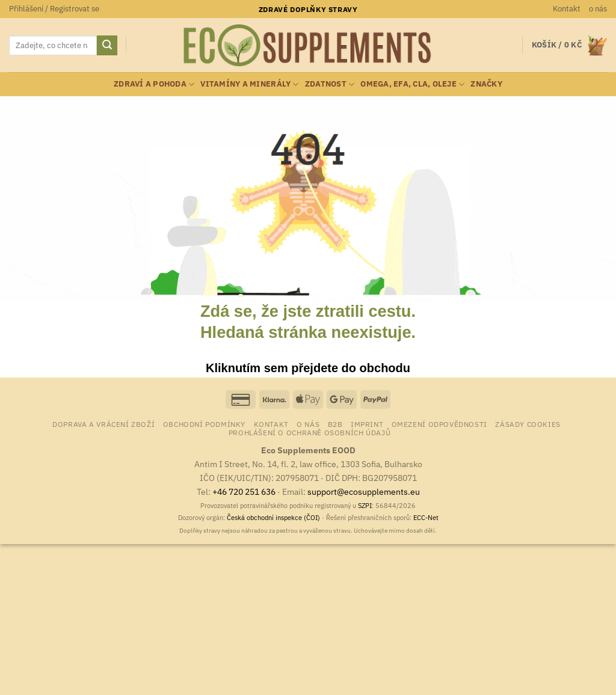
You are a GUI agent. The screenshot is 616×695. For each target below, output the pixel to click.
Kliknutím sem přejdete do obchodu (308, 368)
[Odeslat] (107, 46)
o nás (598, 9)
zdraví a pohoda (154, 84)
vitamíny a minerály (249, 84)
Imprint (367, 424)
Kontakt (567, 9)
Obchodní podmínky (204, 424)
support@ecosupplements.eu (364, 491)
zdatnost (330, 84)
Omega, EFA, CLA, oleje (412, 84)
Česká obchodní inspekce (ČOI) (273, 518)
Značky (486, 84)
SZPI (365, 506)
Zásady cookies (528, 424)
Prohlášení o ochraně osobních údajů (310, 432)
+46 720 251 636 (244, 491)
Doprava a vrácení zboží (103, 424)
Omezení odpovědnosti (439, 424)
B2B (335, 424)
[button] (54, 9)
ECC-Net (426, 518)
